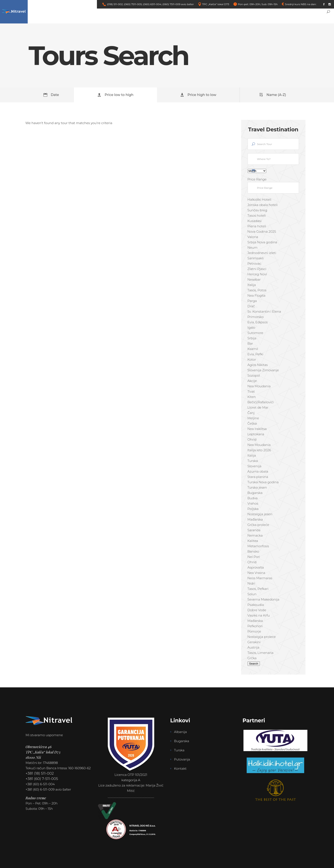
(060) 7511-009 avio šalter (178, 4)
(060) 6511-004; (152, 4)
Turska (179, 750)
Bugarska (182, 741)
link (319, 4)
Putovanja (182, 759)
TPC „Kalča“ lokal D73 (216, 4)
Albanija (180, 732)
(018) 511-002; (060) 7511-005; (125, 4)
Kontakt (180, 769)
